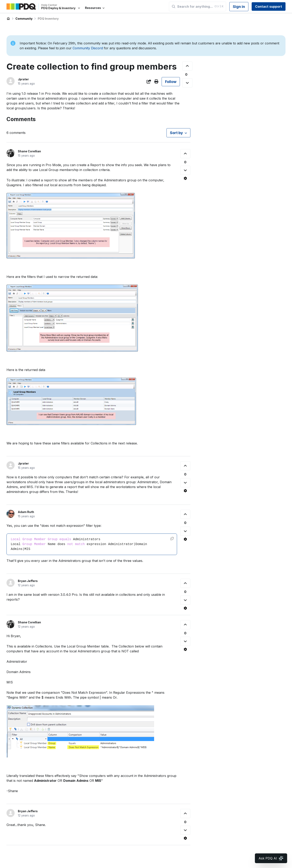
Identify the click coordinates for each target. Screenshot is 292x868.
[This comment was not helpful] (185, 170)
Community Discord (88, 48)
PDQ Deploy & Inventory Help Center (8, 19)
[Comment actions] (185, 178)
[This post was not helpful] (187, 83)
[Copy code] (172, 539)
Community (24, 19)
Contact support (269, 6)
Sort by (176, 133)
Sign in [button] (239, 7)
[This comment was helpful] (185, 154)
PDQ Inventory (48, 19)
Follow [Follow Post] (171, 82)
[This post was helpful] (187, 66)
